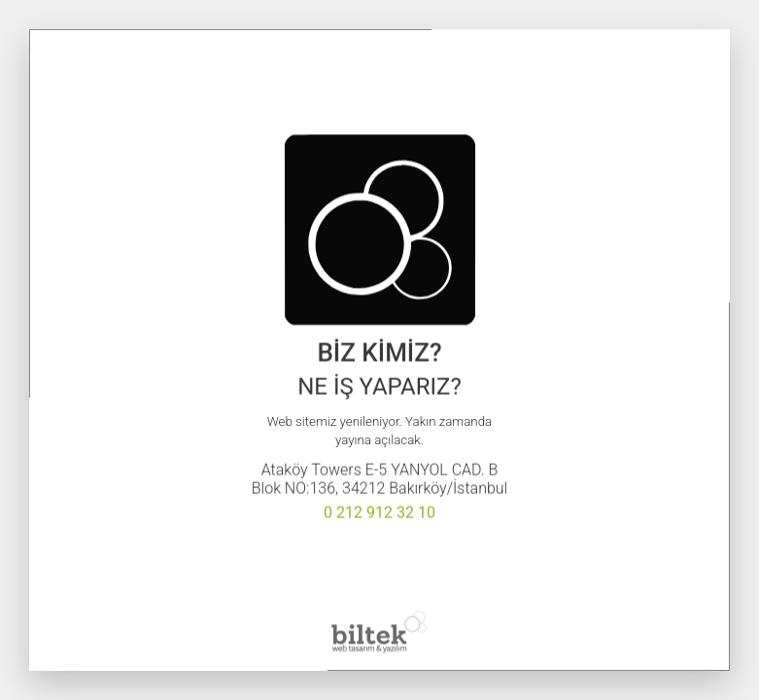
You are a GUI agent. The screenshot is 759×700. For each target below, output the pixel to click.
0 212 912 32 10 (379, 513)
